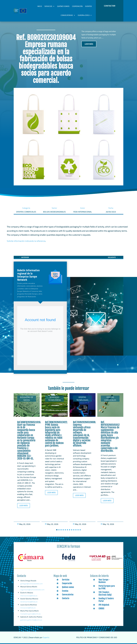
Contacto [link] (66, 598)
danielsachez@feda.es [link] (29, 603)
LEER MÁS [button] (89, 44)
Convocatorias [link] (67, 15)
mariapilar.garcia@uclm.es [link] (30, 614)
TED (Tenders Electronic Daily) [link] (105, 593)
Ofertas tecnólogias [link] (82, 399)
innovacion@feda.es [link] (28, 609)
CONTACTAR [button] (110, 6)
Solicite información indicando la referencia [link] (26, 241)
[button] (57, 530)
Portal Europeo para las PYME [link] (107, 587)
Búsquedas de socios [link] (27, 399)
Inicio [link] (40, 6)
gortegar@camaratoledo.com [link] (31, 587)
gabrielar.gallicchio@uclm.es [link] (31, 620)
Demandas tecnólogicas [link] (55, 399)
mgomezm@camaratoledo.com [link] (32, 592)
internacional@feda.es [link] (29, 597)
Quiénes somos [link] (63, 6)
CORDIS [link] (101, 608)
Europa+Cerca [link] (84, 15)
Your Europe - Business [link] (104, 581)
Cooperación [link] (77, 6)
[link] (24, 257)
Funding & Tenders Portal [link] (106, 600)
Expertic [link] (46, 637)
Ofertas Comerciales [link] (110, 399)
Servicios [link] (48, 6)
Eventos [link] (88, 6)
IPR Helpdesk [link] (104, 605)
